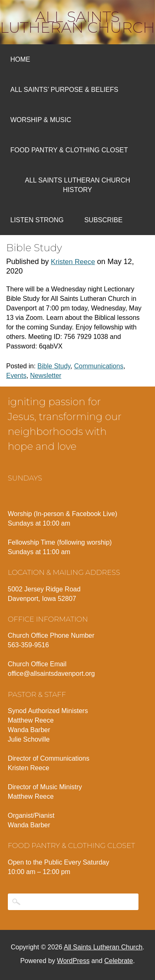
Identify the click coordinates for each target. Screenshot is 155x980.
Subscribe (103, 220)
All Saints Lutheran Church (77, 22)
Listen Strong (37, 220)
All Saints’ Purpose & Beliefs (64, 90)
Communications (99, 366)
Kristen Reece (73, 262)
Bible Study (54, 366)
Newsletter (46, 376)
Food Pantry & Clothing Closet (69, 150)
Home (20, 59)
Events (16, 376)
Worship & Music (41, 120)
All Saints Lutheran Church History (77, 185)
